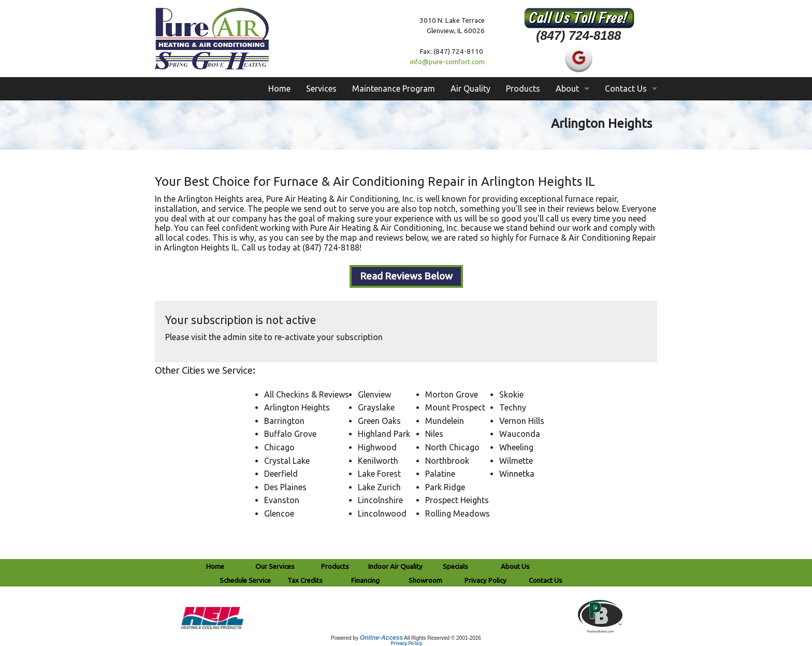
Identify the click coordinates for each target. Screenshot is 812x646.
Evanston (282, 500)
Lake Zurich (379, 487)
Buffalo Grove (290, 434)
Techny (513, 407)
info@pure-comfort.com (447, 62)
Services (321, 89)
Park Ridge (445, 487)
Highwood (377, 447)
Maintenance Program (394, 89)
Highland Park (384, 434)
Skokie (511, 394)
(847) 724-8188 (578, 35)
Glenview (374, 394)
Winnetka (517, 474)
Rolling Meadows (458, 513)
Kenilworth (378, 461)
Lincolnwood (382, 513)
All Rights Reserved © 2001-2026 (443, 638)
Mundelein (445, 421)
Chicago (279, 447)
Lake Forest (379, 474)
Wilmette (516, 461)
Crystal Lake (287, 461)
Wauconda (520, 434)
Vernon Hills (522, 421)
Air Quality (470, 89)
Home (279, 89)
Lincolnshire (380, 500)
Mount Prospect (455, 407)
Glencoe (279, 513)
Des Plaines (285, 487)
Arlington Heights (297, 407)
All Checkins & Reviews (307, 394)
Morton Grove (452, 394)
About (567, 89)
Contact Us (626, 89)
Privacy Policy (406, 643)
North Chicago (452, 447)
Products (523, 89)
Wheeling (516, 447)
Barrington (284, 421)
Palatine (440, 474)
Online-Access (381, 638)
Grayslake (376, 407)
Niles (434, 434)
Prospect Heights (457, 500)
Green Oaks (379, 421)
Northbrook (447, 461)
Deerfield (281, 474)
